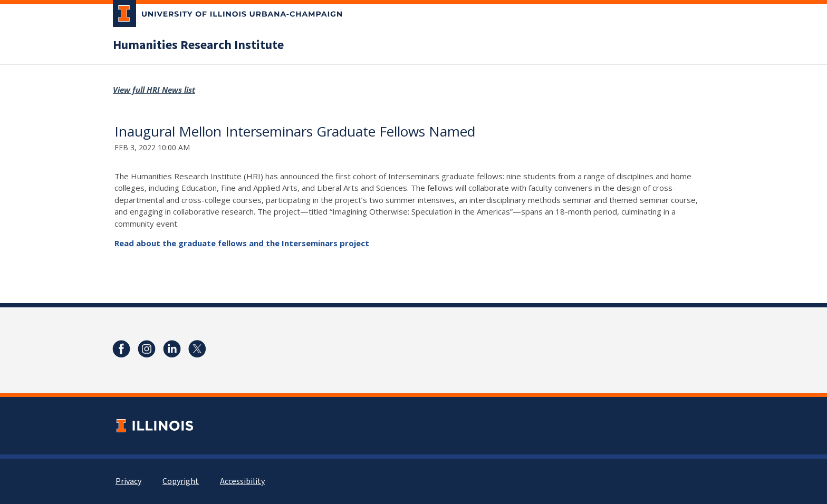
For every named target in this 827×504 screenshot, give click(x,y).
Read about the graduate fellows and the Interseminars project (242, 243)
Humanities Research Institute (198, 45)
